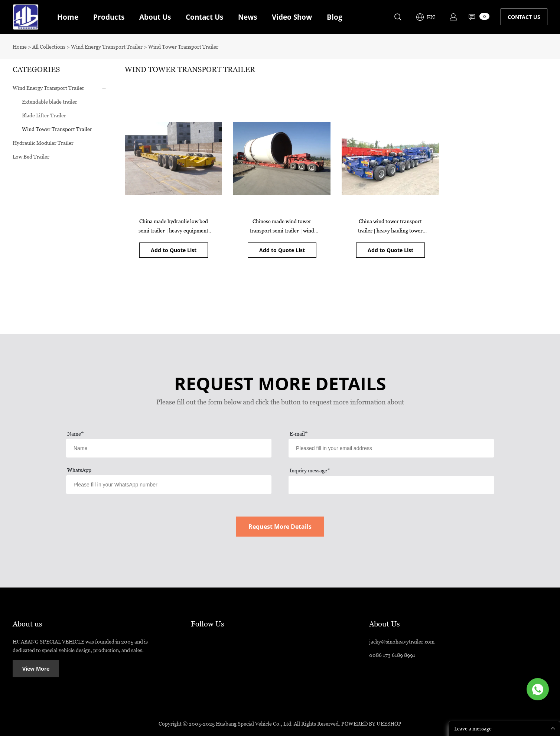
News (248, 17)
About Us (155, 17)
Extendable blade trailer (50, 102)
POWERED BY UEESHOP (371, 724)
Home (68, 17)
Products (109, 17)
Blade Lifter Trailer (44, 115)
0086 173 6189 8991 (392, 655)
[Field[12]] (391, 448)
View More (36, 669)
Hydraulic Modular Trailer (43, 143)
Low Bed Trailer (31, 157)
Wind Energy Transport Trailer (107, 47)
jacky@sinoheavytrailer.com (402, 641)
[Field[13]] (169, 485)
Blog (335, 17)
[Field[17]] (391, 485)
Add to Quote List (174, 250)
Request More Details (280, 527)
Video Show (292, 17)
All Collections (49, 47)
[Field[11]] (169, 448)
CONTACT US (524, 17)
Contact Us (204, 17)
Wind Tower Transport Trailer (183, 47)
